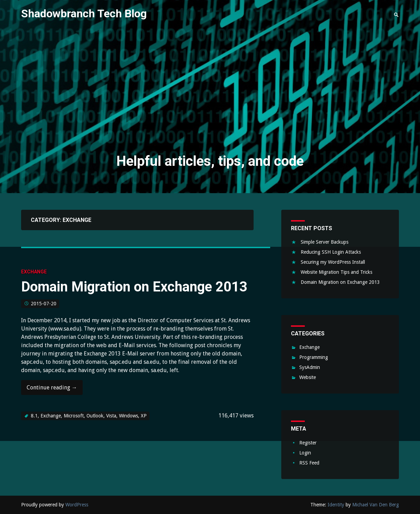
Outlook (95, 416)
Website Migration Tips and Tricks (336, 272)
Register (308, 443)
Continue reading (52, 389)
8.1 (34, 416)
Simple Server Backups (325, 242)
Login (305, 453)
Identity (336, 505)
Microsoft (74, 416)
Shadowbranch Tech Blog (84, 13)
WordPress (77, 505)
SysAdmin (310, 367)
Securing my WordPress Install (333, 262)
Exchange (34, 272)
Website (308, 377)
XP (144, 416)
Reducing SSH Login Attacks (331, 252)
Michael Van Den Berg (376, 505)
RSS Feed (309, 463)
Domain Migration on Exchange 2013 (134, 287)
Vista (111, 416)
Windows (129, 416)
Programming (314, 357)
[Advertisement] (210, 93)
